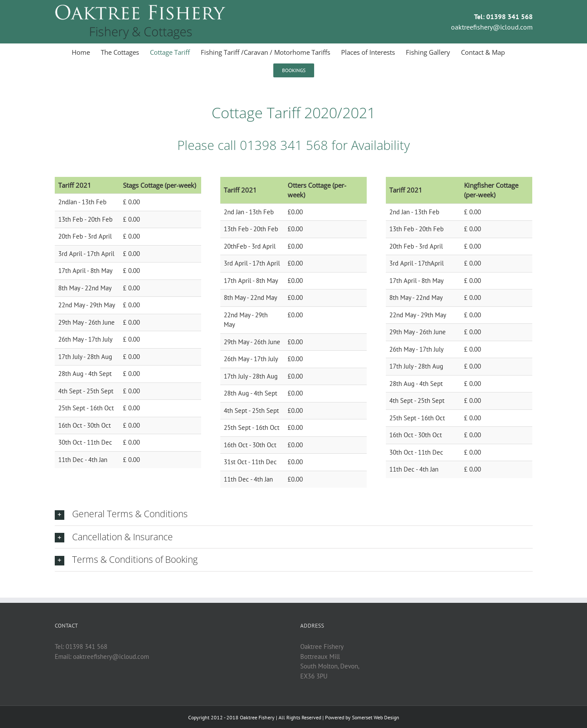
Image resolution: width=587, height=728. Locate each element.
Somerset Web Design (376, 717)
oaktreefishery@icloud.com (492, 27)
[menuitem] (86, 52)
